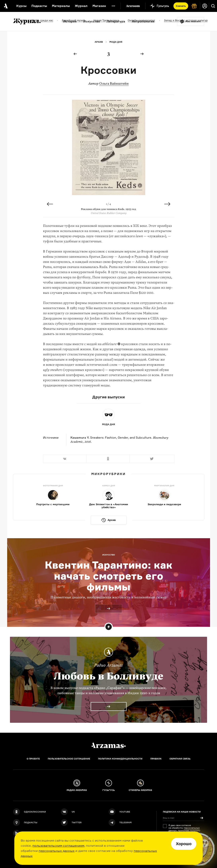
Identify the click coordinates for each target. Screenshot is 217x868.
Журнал (81, 6)
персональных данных (57, 851)
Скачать (181, 6)
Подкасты (39, 6)
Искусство (92, 21)
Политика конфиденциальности (120, 759)
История (70, 21)
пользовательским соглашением (58, 846)
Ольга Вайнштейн (114, 84)
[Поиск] (213, 6)
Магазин (99, 6)
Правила (156, 759)
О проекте (33, 759)
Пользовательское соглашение (69, 759)
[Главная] (109, 745)
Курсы (21, 6)
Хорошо (184, 844)
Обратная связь (180, 759)
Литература (116, 21)
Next (167, 204)
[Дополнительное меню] (113, 6)
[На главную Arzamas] (6, 6)
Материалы (61, 6)
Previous (50, 204)
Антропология (143, 21)
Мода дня (116, 42)
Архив (99, 42)
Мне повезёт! (193, 21)
